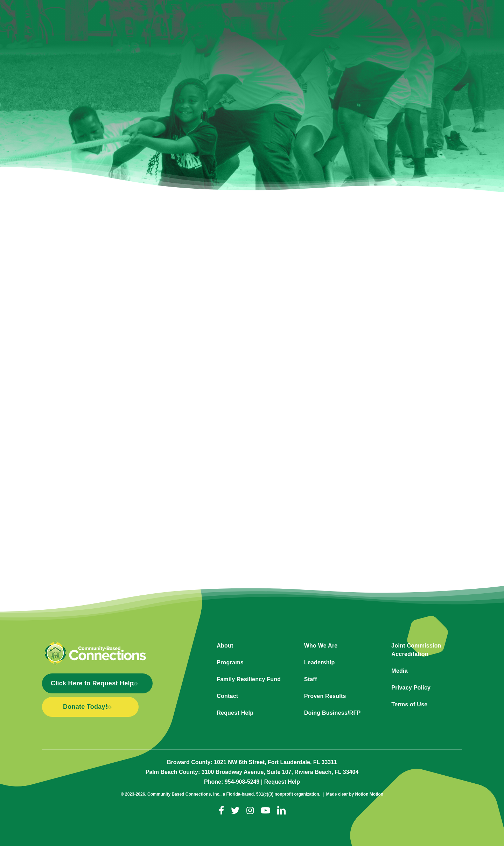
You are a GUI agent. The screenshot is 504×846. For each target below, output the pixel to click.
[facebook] (221, 810)
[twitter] (235, 810)
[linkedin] (281, 810)
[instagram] (250, 810)
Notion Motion (369, 794)
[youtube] (265, 810)
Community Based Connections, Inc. (184, 794)
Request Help (282, 782)
